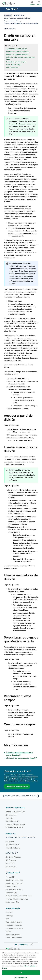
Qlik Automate (11, 866)
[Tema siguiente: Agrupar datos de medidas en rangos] (31, 796)
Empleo (9, 931)
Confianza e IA (11, 886)
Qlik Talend (10, 842)
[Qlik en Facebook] (19, 949)
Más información (12, 67)
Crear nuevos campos (14, 65)
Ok (21, 973)
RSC (7, 919)
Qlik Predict (10, 863)
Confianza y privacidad (14, 883)
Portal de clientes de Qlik (15, 824)
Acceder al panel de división (17, 49)
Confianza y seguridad (14, 880)
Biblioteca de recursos (14, 827)
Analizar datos (19, 15)
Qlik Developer (11, 815)
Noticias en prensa (13, 935)
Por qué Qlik (10, 877)
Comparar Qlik (11, 893)
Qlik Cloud (12, 9)
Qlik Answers (11, 860)
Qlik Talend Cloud (12, 845)
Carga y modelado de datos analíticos (17, 18)
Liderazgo (9, 916)
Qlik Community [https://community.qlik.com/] (21, 944)
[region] (21, 965)
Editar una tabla (9, 29)
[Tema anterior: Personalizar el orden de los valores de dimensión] (11, 796)
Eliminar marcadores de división (18, 54)
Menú (39, 4)
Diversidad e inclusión (14, 922)
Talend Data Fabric (13, 848)
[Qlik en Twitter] (32, 944)
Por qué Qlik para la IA (14, 890)
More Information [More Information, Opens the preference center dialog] (21, 977)
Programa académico (14, 925)
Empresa (9, 913)
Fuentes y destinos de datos (17, 899)
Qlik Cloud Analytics (13, 857)
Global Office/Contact (14, 938)
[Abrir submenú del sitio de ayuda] (3, 10)
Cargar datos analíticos (12, 21)
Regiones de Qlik (12, 902)
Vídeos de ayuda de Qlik (15, 812)
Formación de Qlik (13, 821)
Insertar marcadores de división (18, 52)
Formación (10, 818)
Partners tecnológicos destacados (19, 896)
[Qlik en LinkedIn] (15, 949)
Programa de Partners (14, 928)
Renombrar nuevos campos (16, 62)
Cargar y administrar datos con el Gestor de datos (21, 24)
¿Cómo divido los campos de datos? (20, 758)
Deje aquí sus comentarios (17, 786)
